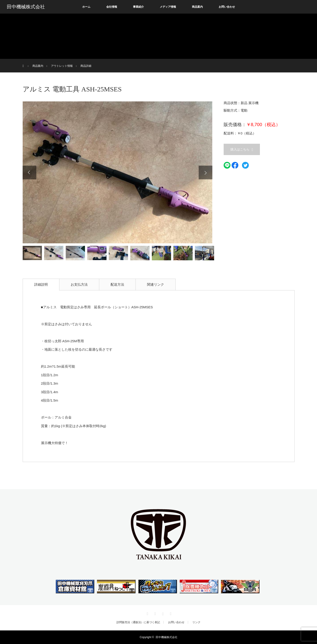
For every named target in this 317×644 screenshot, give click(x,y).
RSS (170, 613)
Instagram (162, 613)
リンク (196, 622)
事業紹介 (138, 7)
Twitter (147, 613)
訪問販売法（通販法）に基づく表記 (138, 622)
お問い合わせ (227, 7)
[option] (117, 172)
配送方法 (117, 284)
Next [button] (206, 172)
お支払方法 (79, 284)
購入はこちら (240, 149)
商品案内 (197, 7)
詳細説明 (41, 284)
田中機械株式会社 (26, 7)
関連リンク (156, 284)
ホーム (86, 7)
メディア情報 (168, 7)
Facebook (155, 613)
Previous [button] (29, 172)
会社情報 (112, 7)
